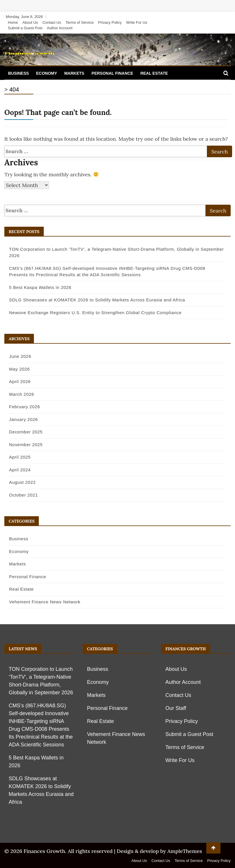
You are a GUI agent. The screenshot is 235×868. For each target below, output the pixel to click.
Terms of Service (80, 22)
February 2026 (21, 407)
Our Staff (176, 708)
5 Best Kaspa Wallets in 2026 (36, 287)
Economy (46, 73)
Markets (74, 73)
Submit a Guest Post (25, 28)
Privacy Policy (110, 22)
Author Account (60, 28)
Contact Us (52, 22)
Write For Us (137, 22)
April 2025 (16, 457)
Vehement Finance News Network (41, 602)
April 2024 (16, 470)
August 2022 (19, 482)
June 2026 (16, 356)
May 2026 (16, 369)
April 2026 (16, 381)
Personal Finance (112, 73)
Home (13, 22)
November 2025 (22, 445)
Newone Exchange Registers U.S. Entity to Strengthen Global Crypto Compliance (91, 313)
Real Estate (154, 73)
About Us (30, 22)
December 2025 (22, 432)
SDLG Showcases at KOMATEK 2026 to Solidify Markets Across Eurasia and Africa (93, 300)
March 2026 (18, 394)
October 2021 (20, 495)
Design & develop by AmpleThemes (159, 851)
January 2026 (20, 419)
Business (19, 73)
